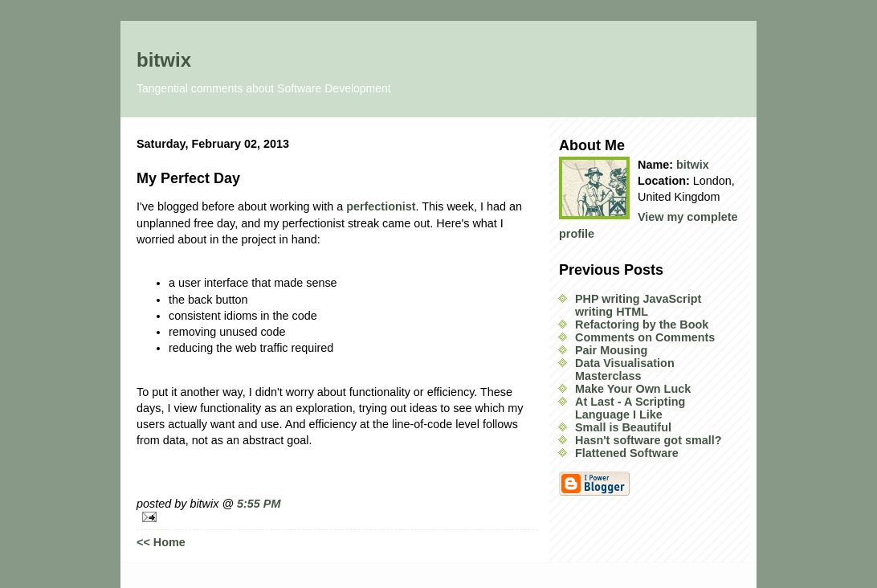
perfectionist (381, 206)
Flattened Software (627, 453)
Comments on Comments (645, 337)
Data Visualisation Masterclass (625, 370)
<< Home (161, 542)
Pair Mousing (611, 350)
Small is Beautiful (623, 427)
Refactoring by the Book (642, 325)
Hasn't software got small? (649, 440)
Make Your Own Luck (633, 389)
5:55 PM (259, 504)
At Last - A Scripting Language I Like (630, 408)
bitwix (164, 60)
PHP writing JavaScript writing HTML (638, 305)
